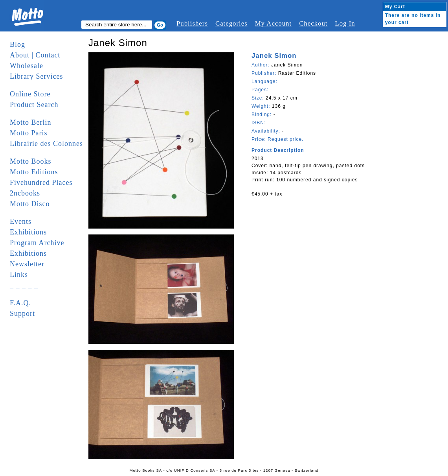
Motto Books (31, 161)
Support (22, 314)
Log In (345, 23)
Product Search (34, 105)
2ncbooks (25, 193)
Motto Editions (34, 172)
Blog (17, 44)
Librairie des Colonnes (46, 144)
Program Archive (37, 243)
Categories (231, 23)
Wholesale (27, 66)
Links (19, 275)
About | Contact (35, 55)
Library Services (36, 76)
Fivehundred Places (41, 183)
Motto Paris (29, 133)
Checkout (313, 23)
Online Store (30, 94)
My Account (273, 23)
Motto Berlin (31, 122)
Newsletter (27, 264)
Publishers (192, 23)
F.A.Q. (20, 303)
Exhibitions (28, 232)
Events (21, 221)
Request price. (286, 139)
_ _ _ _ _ (24, 285)
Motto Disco (30, 204)
